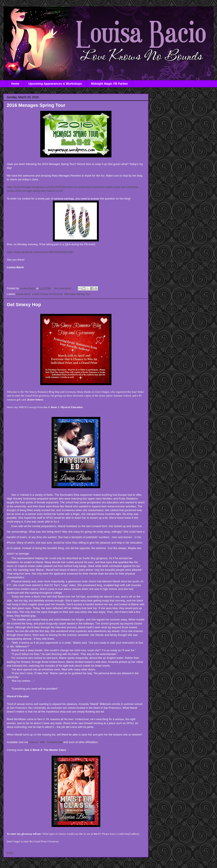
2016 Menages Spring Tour (36, 105)
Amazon (33, 742)
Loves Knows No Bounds (48, 294)
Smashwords (55, 742)
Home (15, 84)
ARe (42, 742)
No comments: (63, 288)
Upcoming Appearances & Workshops (55, 84)
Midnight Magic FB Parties (109, 84)
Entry (10, 853)
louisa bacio (24, 294)
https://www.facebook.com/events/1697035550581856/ (40, 252)
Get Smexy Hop (24, 305)
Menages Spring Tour (77, 294)
